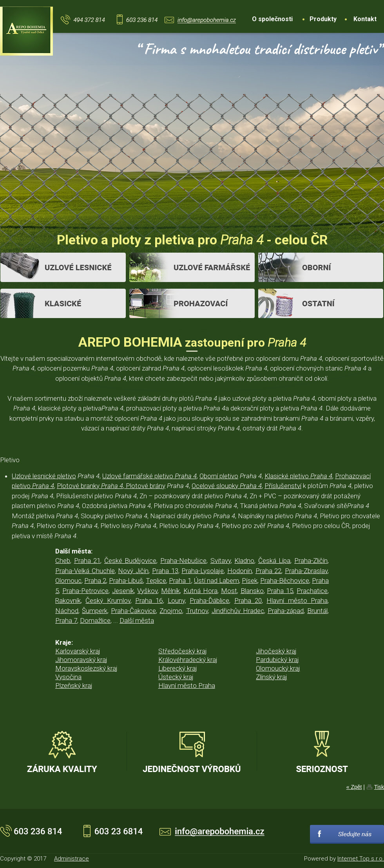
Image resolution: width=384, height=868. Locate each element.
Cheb (63, 561)
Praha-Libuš (126, 580)
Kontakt (365, 19)
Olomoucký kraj (278, 668)
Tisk (379, 787)
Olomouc (68, 580)
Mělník (170, 591)
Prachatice (312, 591)
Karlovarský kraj (78, 651)
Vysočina (68, 677)
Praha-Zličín (311, 561)
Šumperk (95, 611)
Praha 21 (87, 561)
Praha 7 (66, 620)
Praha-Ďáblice (209, 600)
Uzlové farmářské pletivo (149, 476)
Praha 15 (280, 591)
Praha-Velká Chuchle (85, 571)
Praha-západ (286, 611)
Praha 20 (248, 600)
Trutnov (197, 611)
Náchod (67, 611)
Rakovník (68, 600)
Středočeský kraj (183, 651)
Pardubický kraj (277, 660)
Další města (137, 620)
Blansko (252, 591)
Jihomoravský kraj (81, 660)
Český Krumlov (108, 600)
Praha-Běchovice (285, 580)
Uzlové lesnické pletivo (44, 476)
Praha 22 (269, 571)
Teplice (156, 580)
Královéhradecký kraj (188, 660)
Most (229, 591)
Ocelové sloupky (227, 486)
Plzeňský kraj (74, 685)
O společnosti (272, 19)
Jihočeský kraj (276, 651)
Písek (250, 580)
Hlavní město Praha (297, 600)
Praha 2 (95, 580)
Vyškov (147, 591)
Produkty (323, 19)
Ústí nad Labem (216, 580)
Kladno (244, 561)
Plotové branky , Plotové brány (111, 486)
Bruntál (317, 611)
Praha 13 (165, 571)
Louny (176, 600)
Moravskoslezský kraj (86, 668)
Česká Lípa (274, 561)
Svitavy (221, 561)
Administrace (72, 859)
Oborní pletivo (219, 476)
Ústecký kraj (176, 677)
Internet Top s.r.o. (361, 859)
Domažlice (95, 620)
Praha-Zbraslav (306, 571)
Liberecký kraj (178, 668)
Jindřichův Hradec (238, 611)
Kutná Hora (200, 591)
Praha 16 (149, 600)
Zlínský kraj (272, 677)
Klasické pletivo (298, 476)
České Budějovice (130, 561)
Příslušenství (283, 486)
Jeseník (123, 591)
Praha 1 (180, 580)
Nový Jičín (133, 571)
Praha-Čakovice (133, 611)
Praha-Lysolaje (203, 571)
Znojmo (171, 611)
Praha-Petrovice (85, 591)
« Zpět (354, 787)
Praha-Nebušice (183, 561)
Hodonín (240, 571)
